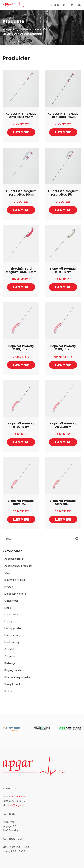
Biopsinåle (41, 30)
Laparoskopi (11, 615)
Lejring (8, 622)
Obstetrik (9, 649)
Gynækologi (11, 601)
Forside (9, 30)
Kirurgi (8, 608)
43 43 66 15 (19, 797)
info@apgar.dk (17, 805)
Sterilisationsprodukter (17, 677)
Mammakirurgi (12, 635)
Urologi (8, 691)
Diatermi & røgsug (15, 580)
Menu (55, 5)
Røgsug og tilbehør (15, 670)
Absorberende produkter (18, 566)
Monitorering (12, 642)
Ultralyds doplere (14, 684)
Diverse (9, 587)
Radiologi (25, 30)
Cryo (7, 573)
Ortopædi (10, 656)
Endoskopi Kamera (15, 594)
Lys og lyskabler (13, 628)
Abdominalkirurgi (14, 559)
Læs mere (21, 132)
